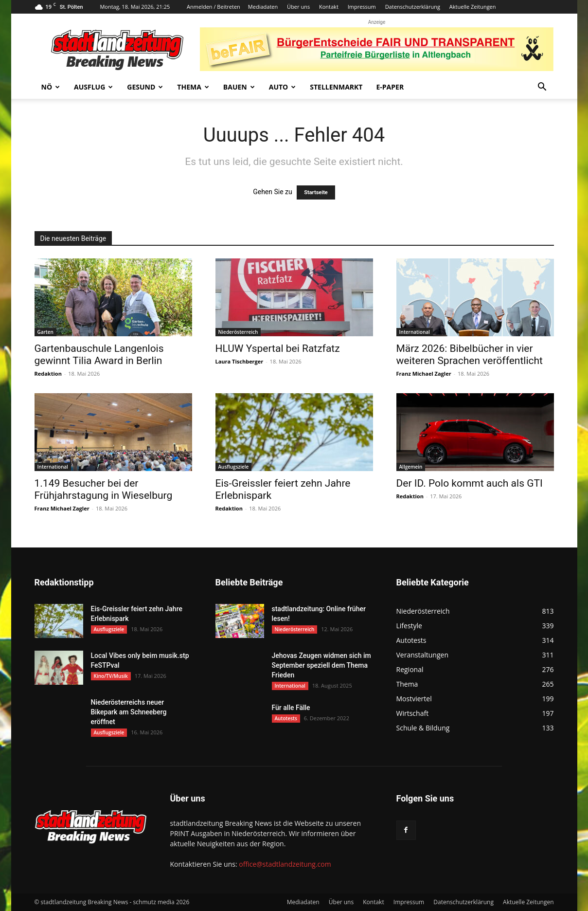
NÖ (51, 87)
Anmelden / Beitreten (214, 7)
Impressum (362, 7)
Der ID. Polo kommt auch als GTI (470, 483)
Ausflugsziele (234, 467)
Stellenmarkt (336, 87)
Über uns (298, 7)
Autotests (286, 718)
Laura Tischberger (240, 361)
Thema (193, 87)
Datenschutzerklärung (413, 7)
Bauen (239, 87)
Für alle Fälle (291, 708)
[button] (542, 88)
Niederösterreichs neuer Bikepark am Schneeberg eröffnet (129, 712)
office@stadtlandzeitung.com (285, 864)
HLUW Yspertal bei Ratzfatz (278, 348)
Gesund (145, 87)
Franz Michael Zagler (424, 374)
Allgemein (411, 467)
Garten (45, 332)
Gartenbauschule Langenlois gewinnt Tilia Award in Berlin (99, 355)
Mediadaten (263, 7)
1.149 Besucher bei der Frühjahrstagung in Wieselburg (104, 489)
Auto (283, 87)
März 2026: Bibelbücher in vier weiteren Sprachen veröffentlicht (470, 355)
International (415, 332)
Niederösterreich (238, 332)
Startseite (316, 192)
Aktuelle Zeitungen (473, 7)
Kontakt (329, 7)
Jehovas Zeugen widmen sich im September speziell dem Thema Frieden (321, 665)
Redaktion (48, 374)
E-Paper (390, 87)
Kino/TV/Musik (111, 676)
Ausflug (93, 87)
